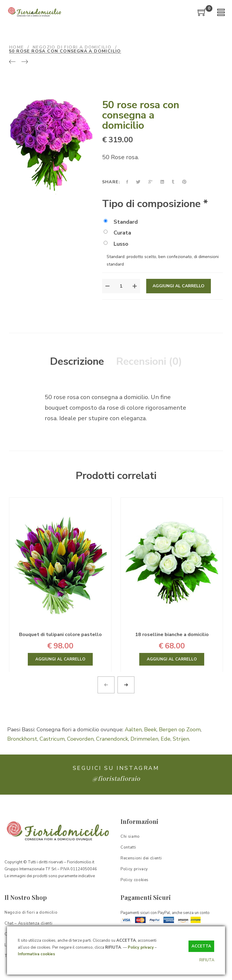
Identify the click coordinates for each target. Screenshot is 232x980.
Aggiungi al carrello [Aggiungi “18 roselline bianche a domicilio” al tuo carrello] (172, 659)
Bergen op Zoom (180, 729)
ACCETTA (201, 946)
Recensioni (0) (149, 361)
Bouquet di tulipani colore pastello (60, 635)
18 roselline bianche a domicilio (172, 635)
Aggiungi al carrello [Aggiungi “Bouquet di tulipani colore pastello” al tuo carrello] (60, 659)
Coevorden (80, 739)
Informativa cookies (36, 954)
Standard (121, 222)
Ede (166, 739)
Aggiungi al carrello (179, 286)
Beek (150, 729)
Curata (117, 233)
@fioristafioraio (116, 778)
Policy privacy (141, 947)
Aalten (133, 729)
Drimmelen (144, 739)
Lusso (116, 244)
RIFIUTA (207, 960)
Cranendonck (112, 739)
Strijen (181, 739)
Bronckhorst (22, 739)
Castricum (52, 739)
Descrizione (77, 361)
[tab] (77, 362)
